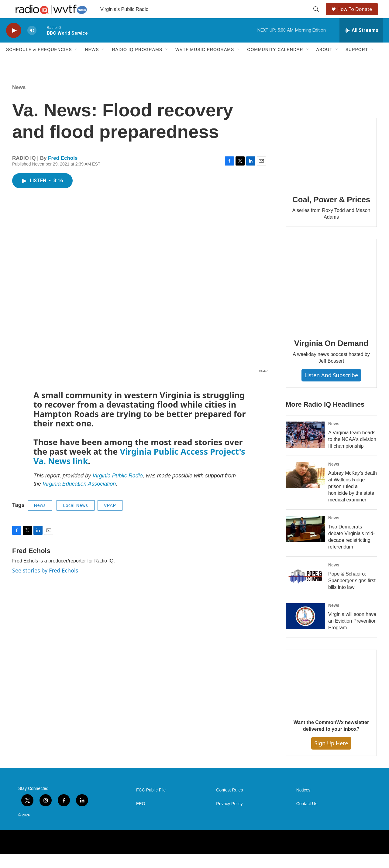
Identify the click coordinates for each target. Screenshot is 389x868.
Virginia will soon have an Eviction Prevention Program (352, 635)
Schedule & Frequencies (39, 63)
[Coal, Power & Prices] (331, 166)
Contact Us (307, 817)
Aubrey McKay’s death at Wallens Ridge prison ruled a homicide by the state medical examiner (353, 500)
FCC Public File (151, 804)
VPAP (110, 519)
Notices (303, 804)
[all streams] (361, 44)
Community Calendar (275, 63)
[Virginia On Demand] (331, 298)
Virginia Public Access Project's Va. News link (139, 470)
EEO (141, 817)
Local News (75, 519)
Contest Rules (229, 804)
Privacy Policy (229, 817)
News (92, 63)
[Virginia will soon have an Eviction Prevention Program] (305, 630)
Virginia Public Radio (118, 489)
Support (357, 63)
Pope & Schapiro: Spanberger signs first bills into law (352, 594)
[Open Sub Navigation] (76, 63)
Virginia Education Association (79, 497)
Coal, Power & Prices (331, 213)
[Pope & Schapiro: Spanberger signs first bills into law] (305, 589)
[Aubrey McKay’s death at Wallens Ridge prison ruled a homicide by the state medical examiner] (305, 489)
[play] (14, 44)
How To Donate (357, 16)
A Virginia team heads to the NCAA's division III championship (352, 453)
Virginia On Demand (331, 357)
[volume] (32, 44)
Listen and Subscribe (331, 389)
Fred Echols (63, 172)
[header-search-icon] (317, 16)
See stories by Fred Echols (45, 584)
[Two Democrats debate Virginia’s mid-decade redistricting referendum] (305, 542)
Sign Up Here (331, 757)
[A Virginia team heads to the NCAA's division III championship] (305, 448)
